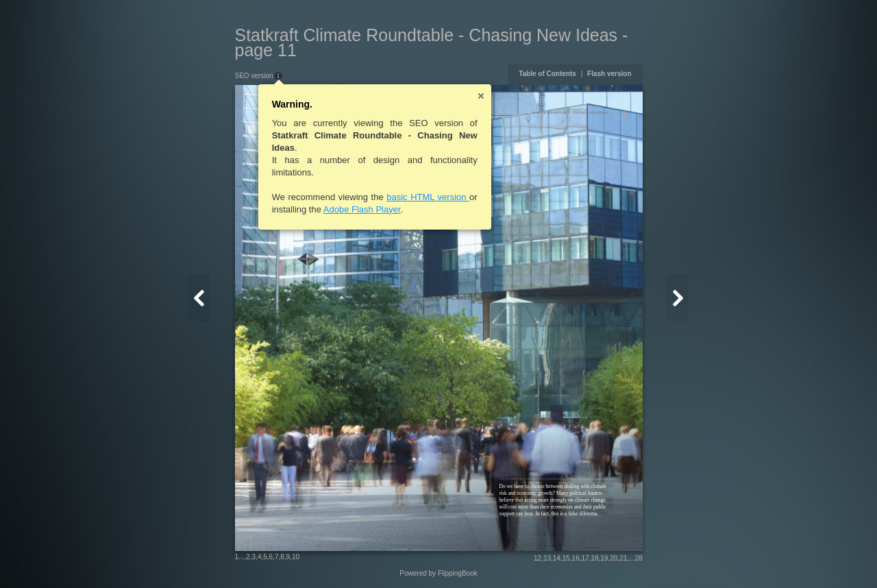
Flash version (609, 74)
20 (614, 558)
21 (623, 558)
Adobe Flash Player (362, 209)
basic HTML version (428, 197)
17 (585, 558)
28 (638, 558)
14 (557, 558)
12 (538, 558)
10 (296, 557)
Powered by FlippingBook (438, 573)
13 (547, 558)
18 (594, 558)
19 (604, 558)
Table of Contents (547, 74)
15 (566, 558)
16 (576, 558)
